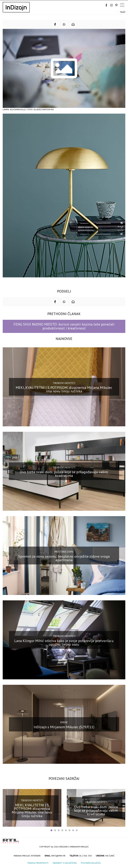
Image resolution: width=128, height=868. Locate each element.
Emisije (64, 722)
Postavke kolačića (91, 863)
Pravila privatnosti (38, 863)
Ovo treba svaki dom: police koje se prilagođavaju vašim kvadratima (64, 474)
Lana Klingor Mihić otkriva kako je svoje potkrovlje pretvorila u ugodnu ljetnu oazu (64, 642)
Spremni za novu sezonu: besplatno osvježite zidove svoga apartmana (64, 558)
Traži (123, 12)
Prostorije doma (64, 552)
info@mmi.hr (58, 856)
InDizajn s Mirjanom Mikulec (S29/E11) (64, 727)
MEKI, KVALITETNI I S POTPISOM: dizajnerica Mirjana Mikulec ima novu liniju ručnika (64, 389)
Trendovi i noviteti (64, 383)
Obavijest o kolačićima (65, 863)
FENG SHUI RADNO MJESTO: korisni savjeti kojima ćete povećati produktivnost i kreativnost (64, 326)
